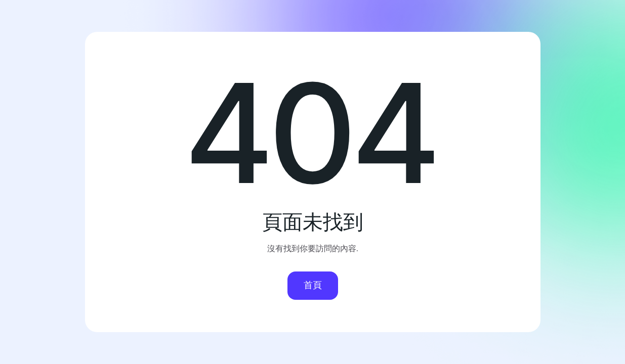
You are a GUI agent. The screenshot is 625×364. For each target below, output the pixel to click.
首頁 (313, 285)
